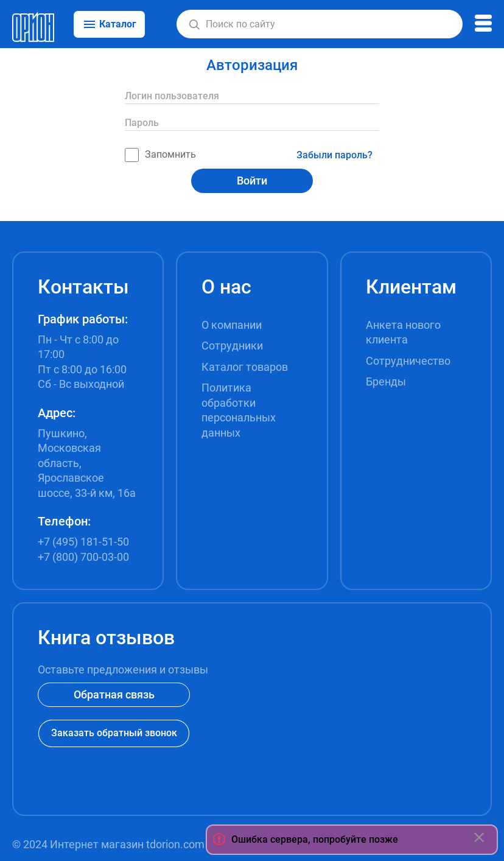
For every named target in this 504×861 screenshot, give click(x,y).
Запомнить (160, 155)
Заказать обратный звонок (114, 733)
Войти (252, 181)
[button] (194, 24)
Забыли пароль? (334, 155)
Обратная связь (114, 694)
